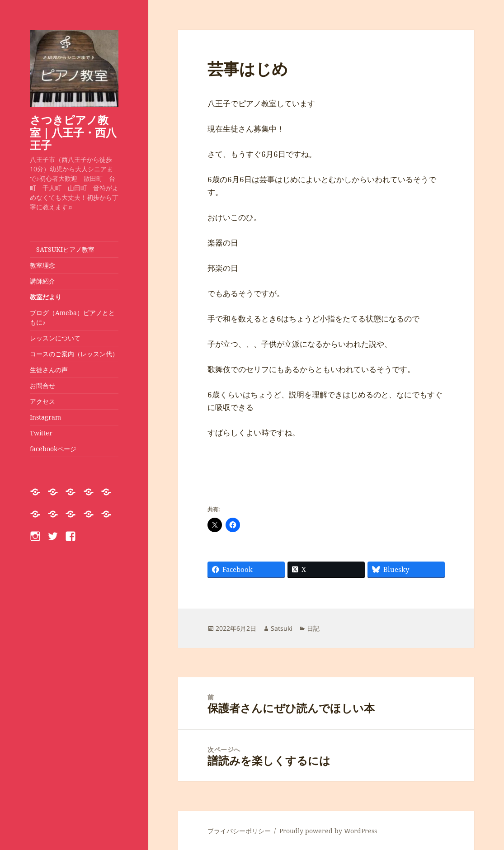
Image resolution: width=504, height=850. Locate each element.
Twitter (41, 433)
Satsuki (282, 628)
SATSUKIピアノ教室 (62, 249)
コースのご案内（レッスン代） (74, 354)
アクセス (42, 401)
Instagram (45, 417)
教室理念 (42, 265)
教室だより (46, 297)
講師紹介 (42, 281)
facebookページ (53, 449)
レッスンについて (58, 338)
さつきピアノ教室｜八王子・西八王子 (73, 132)
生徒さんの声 (49, 370)
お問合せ (42, 385)
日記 (313, 628)
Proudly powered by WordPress (328, 831)
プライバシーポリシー (239, 831)
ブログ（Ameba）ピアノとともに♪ (72, 317)
